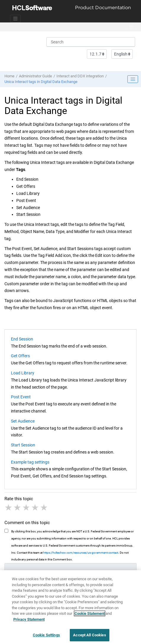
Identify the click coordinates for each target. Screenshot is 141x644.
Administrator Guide (35, 76)
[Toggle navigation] (15, 19)
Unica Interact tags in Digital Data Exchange (41, 82)
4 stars (35, 508)
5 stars (44, 508)
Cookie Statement (90, 616)
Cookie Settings (46, 638)
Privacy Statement (29, 622)
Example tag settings (30, 462)
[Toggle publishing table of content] (133, 79)
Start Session (23, 445)
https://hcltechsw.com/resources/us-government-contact (81, 553)
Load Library (23, 373)
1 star (9, 508)
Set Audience (23, 421)
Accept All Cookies (89, 638)
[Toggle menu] (131, 27)
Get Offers (20, 356)
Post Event (21, 397)
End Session (22, 339)
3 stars (27, 508)
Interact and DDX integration (80, 76)
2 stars (18, 508)
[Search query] (91, 42)
